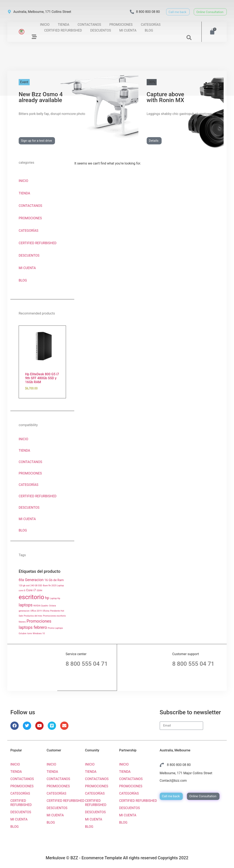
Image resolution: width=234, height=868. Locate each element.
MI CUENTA (128, 30)
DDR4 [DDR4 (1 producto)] (40, 591)
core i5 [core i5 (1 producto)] (22, 591)
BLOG (149, 30)
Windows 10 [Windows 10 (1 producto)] (39, 633)
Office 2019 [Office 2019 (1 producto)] (36, 611)
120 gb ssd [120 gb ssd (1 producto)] (24, 586)
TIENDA (64, 25)
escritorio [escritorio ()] (31, 597)
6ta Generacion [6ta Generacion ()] (31, 580)
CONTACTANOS (89, 25)
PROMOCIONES (121, 25)
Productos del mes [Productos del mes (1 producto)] (33, 616)
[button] (189, 38)
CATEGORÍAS (151, 25)
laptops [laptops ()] (26, 605)
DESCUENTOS (101, 30)
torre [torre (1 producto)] (29, 633)
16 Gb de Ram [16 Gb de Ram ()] (54, 580)
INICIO (45, 25)
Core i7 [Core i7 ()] (31, 590)
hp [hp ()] (47, 598)
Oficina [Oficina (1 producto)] (46, 611)
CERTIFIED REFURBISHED (63, 30)
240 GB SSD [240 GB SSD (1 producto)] (36, 586)
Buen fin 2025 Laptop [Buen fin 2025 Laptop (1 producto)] (53, 586)
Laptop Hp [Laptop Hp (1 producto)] (55, 598)
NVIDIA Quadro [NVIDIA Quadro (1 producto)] (41, 606)
